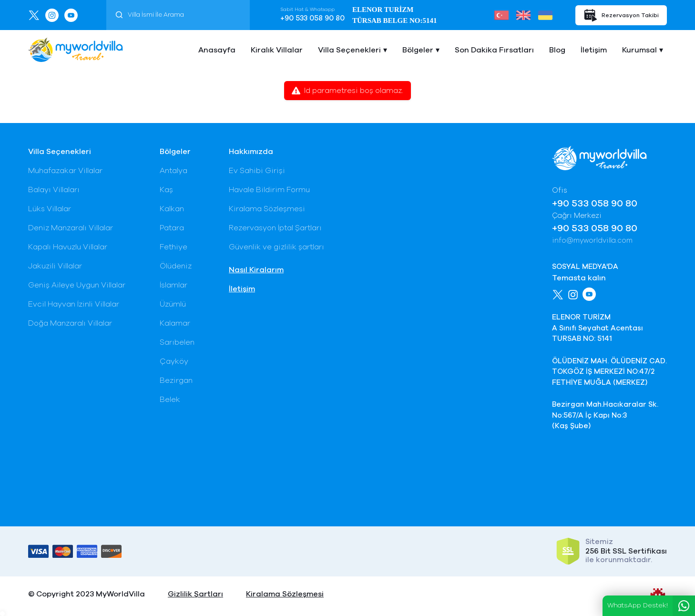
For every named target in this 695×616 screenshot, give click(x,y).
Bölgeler (418, 50)
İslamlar (174, 285)
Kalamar (175, 323)
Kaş (166, 190)
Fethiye (174, 247)
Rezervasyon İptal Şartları (275, 228)
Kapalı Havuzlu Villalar (68, 247)
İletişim (594, 50)
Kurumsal (639, 50)
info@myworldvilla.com (592, 241)
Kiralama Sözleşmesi (267, 209)
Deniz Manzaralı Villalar (71, 228)
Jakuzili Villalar (55, 266)
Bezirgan (176, 380)
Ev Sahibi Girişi (257, 171)
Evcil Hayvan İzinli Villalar (74, 304)
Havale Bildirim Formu (269, 190)
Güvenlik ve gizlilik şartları (276, 247)
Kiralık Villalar (277, 50)
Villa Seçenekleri (349, 50)
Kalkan (172, 209)
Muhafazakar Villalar (65, 171)
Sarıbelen (177, 342)
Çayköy (174, 361)
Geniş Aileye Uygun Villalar (77, 285)
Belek (170, 400)
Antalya (174, 171)
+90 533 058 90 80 (312, 18)
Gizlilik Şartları (195, 594)
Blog (557, 50)
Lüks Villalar (50, 209)
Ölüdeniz (176, 266)
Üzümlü (173, 304)
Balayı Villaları (54, 190)
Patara (172, 228)
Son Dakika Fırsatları (494, 50)
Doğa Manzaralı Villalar (70, 323)
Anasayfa (217, 50)
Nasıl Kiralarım (256, 270)
